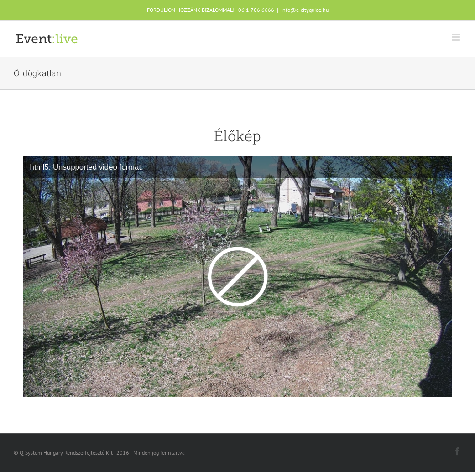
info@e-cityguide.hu (305, 10)
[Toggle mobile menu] (457, 37)
